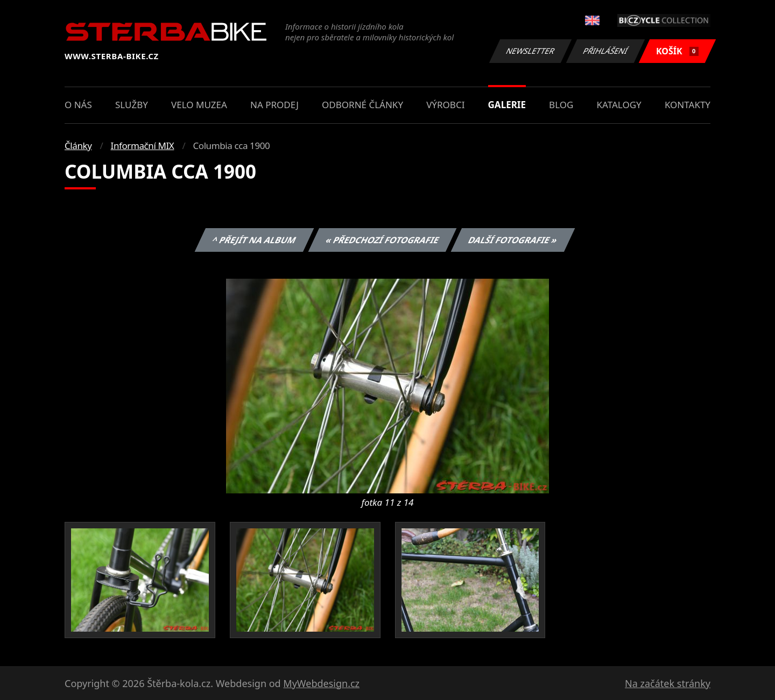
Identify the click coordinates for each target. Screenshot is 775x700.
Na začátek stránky (668, 683)
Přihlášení (605, 51)
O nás (78, 105)
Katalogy (619, 105)
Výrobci (445, 105)
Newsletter (530, 51)
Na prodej (274, 105)
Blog (561, 105)
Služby (132, 105)
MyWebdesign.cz (321, 683)
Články (78, 146)
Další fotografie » (513, 240)
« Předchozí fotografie (382, 240)
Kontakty (688, 105)
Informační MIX (143, 146)
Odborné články (362, 105)
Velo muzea (199, 105)
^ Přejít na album (254, 240)
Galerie (507, 105)
